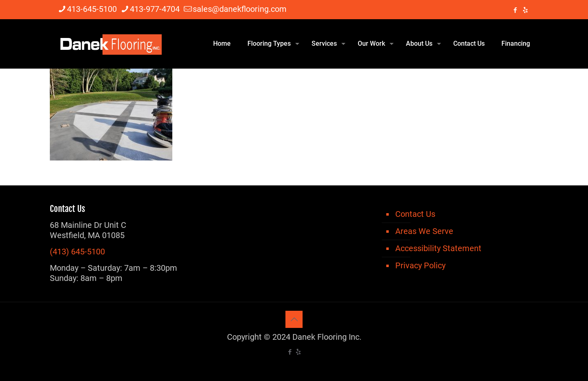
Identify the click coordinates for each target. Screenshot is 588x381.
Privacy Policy (420, 265)
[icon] (525, 10)
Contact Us (415, 214)
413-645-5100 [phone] (92, 9)
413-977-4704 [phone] (155, 9)
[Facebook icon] (515, 10)
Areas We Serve (424, 231)
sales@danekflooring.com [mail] (240, 9)
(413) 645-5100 (77, 252)
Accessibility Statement (438, 248)
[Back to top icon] (294, 319)
